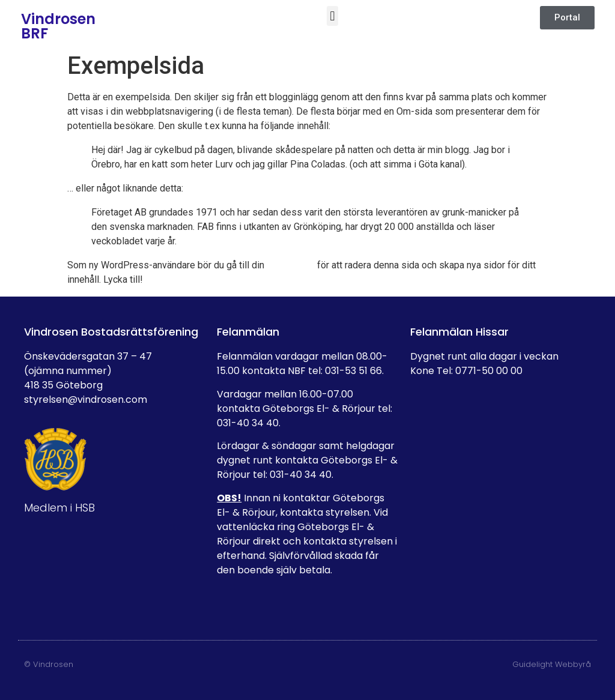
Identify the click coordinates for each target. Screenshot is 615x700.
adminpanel (291, 265)
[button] (332, 16)
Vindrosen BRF (58, 26)
